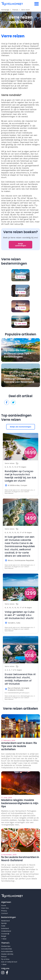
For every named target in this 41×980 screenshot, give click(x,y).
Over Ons (5, 908)
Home (4, 905)
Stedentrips (6, 946)
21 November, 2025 (9, 855)
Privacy (4, 911)
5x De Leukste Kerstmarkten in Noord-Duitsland (20, 859)
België (4, 936)
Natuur (4, 957)
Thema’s (15, 10)
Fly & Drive (5, 959)
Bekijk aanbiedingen (21, 245)
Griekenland (6, 931)
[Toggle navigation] (37, 4)
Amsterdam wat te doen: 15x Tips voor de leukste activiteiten (19, 746)
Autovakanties (7, 951)
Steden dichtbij (7, 954)
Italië (3, 926)
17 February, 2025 (8, 740)
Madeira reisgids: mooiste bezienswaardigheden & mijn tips (20, 803)
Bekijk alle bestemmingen (21, 427)
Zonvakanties (7, 949)
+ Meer (4, 939)
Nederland (5, 921)
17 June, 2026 (7, 798)
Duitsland (5, 928)
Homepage (5, 10)
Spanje (4, 923)
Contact (5, 913)
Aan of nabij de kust (9, 962)
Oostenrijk (5, 934)
